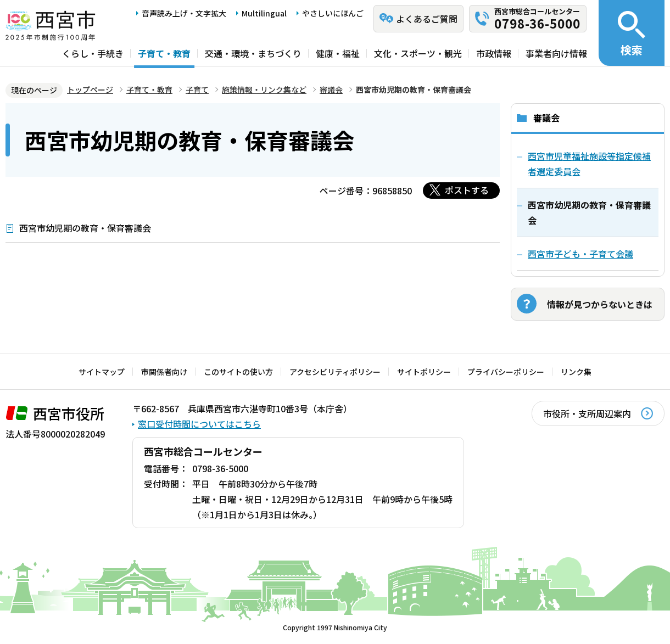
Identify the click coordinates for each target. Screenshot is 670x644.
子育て (197, 89)
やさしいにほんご (333, 13)
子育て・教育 (164, 53)
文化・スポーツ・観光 (418, 53)
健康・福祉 (338, 53)
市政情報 (494, 53)
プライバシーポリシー (506, 372)
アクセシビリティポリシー (335, 372)
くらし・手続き (93, 53)
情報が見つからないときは (600, 304)
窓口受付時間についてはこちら (199, 424)
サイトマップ (102, 372)
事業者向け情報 (556, 53)
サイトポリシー (424, 372)
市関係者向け (164, 372)
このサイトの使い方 (238, 372)
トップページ (90, 89)
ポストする (467, 190)
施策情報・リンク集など (264, 89)
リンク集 (576, 372)
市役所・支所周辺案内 (587, 413)
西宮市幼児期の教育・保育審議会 (85, 228)
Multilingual (264, 13)
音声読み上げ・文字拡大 (184, 13)
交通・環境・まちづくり (253, 53)
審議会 (331, 89)
